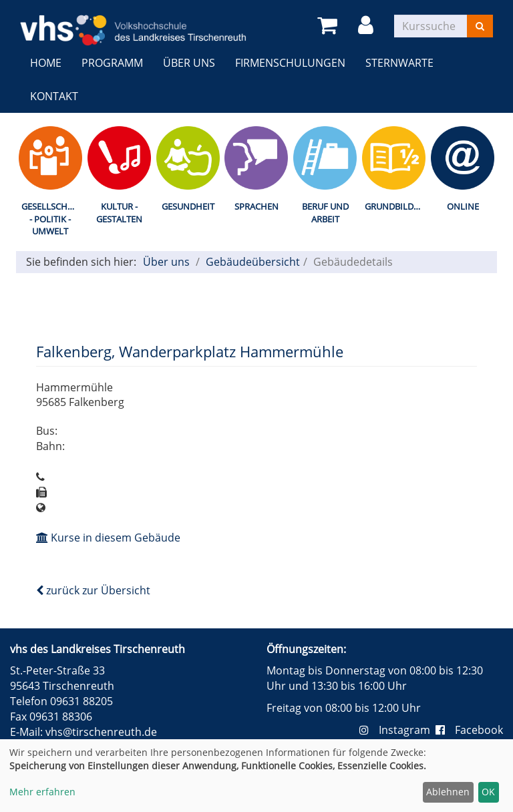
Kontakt (54, 96)
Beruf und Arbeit (325, 213)
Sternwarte (399, 63)
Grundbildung (396, 206)
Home (46, 63)
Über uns (189, 63)
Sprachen (256, 206)
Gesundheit (188, 206)
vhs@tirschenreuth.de (101, 732)
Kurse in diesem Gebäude (108, 538)
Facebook (469, 730)
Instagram (397, 730)
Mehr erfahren (42, 792)
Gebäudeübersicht (253, 262)
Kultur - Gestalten (119, 213)
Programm (112, 63)
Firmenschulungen (290, 63)
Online (463, 206)
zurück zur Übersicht (93, 590)
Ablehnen (448, 792)
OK (488, 792)
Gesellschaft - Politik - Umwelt (52, 219)
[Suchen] (480, 26)
